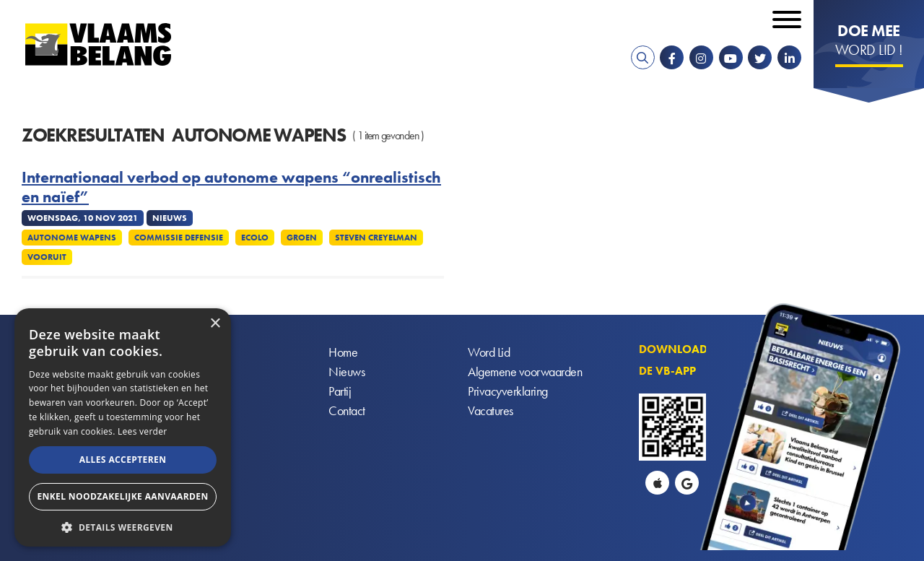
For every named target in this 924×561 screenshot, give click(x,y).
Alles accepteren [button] (123, 460)
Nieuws (346, 371)
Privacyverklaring (508, 391)
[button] (123, 526)
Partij (340, 391)
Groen (302, 238)
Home (343, 352)
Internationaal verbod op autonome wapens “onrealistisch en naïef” (231, 187)
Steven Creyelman (376, 238)
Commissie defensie (179, 238)
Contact (347, 410)
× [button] (215, 324)
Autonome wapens (72, 238)
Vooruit (47, 257)
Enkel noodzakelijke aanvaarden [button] (122, 496)
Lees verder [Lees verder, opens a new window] (143, 431)
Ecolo (255, 238)
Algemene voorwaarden (525, 371)
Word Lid (489, 352)
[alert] (123, 427)
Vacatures (491, 410)
